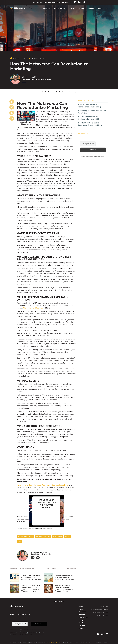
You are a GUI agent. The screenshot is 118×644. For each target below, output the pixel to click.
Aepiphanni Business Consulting (55, 485)
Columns (46, 8)
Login (100, 8)
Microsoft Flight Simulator (34, 308)
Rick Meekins (22, 485)
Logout (91, 8)
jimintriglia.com (103, 615)
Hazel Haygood (35, 485)
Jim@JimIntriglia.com (100, 612)
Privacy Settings (52, 642)
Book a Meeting (59, 8)
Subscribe (93, 150)
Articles (72, 8)
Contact (81, 8)
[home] (18, 8)
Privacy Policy (101, 157)
